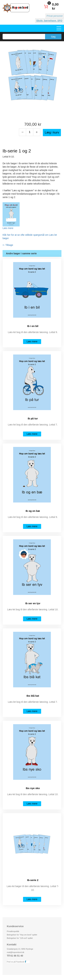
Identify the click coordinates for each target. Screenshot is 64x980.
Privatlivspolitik (13, 931)
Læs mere (8, 228)
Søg (53, 37)
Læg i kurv (52, 132)
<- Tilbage (8, 245)
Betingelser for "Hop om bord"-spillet (22, 935)
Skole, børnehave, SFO (49, 21)
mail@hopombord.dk (16, 952)
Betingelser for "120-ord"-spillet (20, 938)
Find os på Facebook (17, 962)
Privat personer (55, 16)
